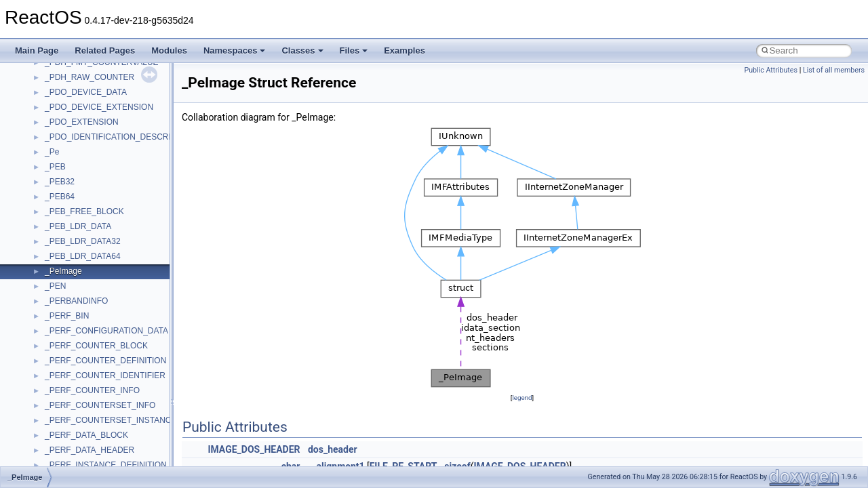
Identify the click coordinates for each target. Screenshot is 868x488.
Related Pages (105, 50)
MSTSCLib (64, 83)
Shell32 (58, 277)
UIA (52, 441)
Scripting (61, 247)
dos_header (333, 449)
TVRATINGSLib (73, 426)
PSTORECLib (70, 202)
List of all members (834, 70)
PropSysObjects (74, 172)
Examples (405, 50)
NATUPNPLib (69, 142)
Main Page (37, 50)
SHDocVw (63, 262)
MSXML (59, 98)
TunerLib (61, 411)
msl (51, 68)
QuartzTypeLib (71, 217)
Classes (302, 50)
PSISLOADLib (71, 187)
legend (522, 398)
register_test (67, 232)
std (50, 306)
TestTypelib (65, 366)
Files (354, 50)
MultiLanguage (72, 127)
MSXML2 (61, 113)
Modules (169, 50)
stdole (56, 321)
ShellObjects (67, 291)
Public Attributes (771, 70)
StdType (60, 336)
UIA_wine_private (77, 455)
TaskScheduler (72, 351)
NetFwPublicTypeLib (82, 157)
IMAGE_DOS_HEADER (254, 449)
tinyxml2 (60, 381)
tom (52, 396)
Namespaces (235, 50)
